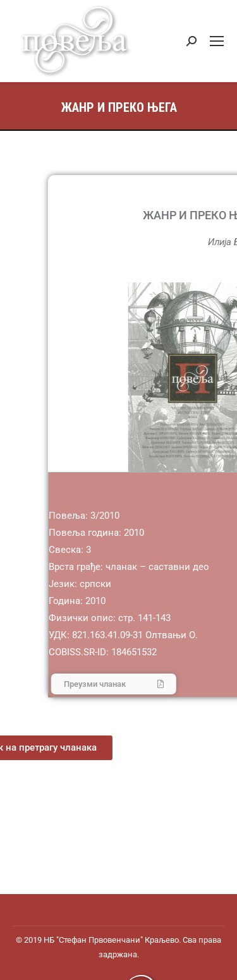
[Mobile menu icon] (217, 41)
